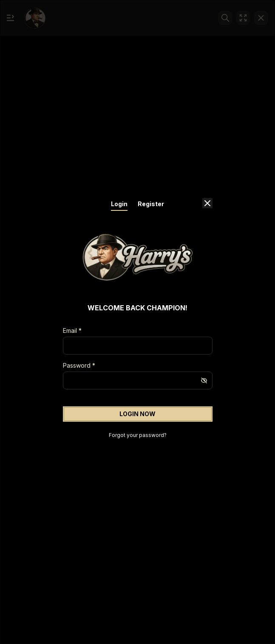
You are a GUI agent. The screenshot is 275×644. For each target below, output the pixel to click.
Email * (72, 331)
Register (151, 204)
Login (119, 204)
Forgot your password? (138, 435)
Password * (79, 365)
